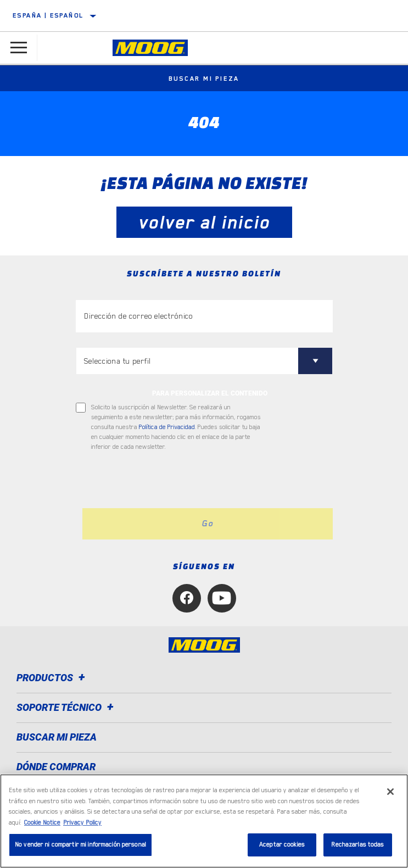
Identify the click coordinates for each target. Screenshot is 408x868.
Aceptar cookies (282, 845)
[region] (204, 821)
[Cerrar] (390, 792)
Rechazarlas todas (357, 845)
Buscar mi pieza (204, 79)
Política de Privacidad (167, 427)
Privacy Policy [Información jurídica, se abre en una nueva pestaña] (82, 823)
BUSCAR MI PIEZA (57, 737)
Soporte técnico (67, 707)
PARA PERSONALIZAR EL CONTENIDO (210, 393)
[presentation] (167, 480)
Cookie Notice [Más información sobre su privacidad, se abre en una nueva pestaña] (42, 823)
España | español (48, 15)
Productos (52, 678)
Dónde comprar (56, 767)
